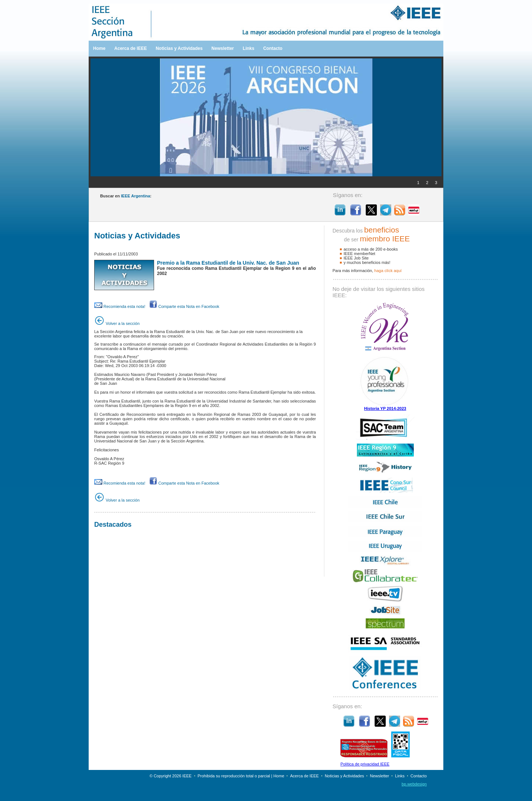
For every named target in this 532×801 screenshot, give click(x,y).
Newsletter (223, 48)
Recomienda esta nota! (120, 306)
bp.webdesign (414, 784)
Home (99, 48)
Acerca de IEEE (130, 48)
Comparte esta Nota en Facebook (184, 306)
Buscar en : (126, 196)
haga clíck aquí (388, 271)
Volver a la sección (117, 323)
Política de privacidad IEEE (365, 764)
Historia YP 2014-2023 (385, 408)
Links (248, 48)
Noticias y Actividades (179, 48)
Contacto (273, 48)
